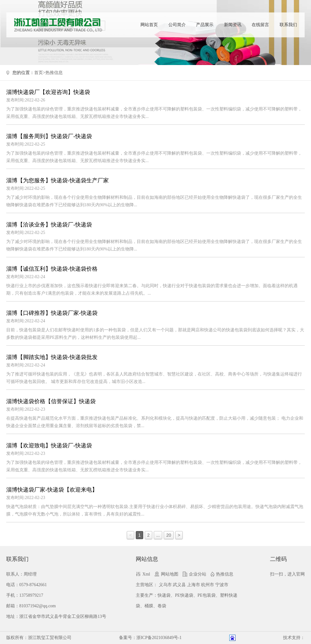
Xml (146, 574)
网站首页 (149, 25)
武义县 (179, 585)
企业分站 (198, 574)
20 (169, 535)
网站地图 (170, 574)
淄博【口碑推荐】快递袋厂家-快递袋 (52, 313)
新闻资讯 (233, 25)
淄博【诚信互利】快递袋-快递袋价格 (52, 269)
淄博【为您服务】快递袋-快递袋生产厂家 (57, 180)
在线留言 (260, 25)
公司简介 (177, 25)
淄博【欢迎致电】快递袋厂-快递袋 (49, 446)
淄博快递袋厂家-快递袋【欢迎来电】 (52, 490)
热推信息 (54, 73)
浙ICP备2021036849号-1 (159, 638)
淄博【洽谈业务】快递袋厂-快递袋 (49, 225)
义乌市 (165, 585)
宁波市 (222, 585)
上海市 (194, 585)
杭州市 (208, 585)
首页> (40, 73)
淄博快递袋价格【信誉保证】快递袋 (51, 401)
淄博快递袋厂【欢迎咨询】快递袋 (48, 92)
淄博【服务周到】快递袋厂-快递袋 (49, 136)
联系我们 (288, 25)
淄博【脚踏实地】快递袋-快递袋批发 (52, 357)
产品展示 (205, 25)
